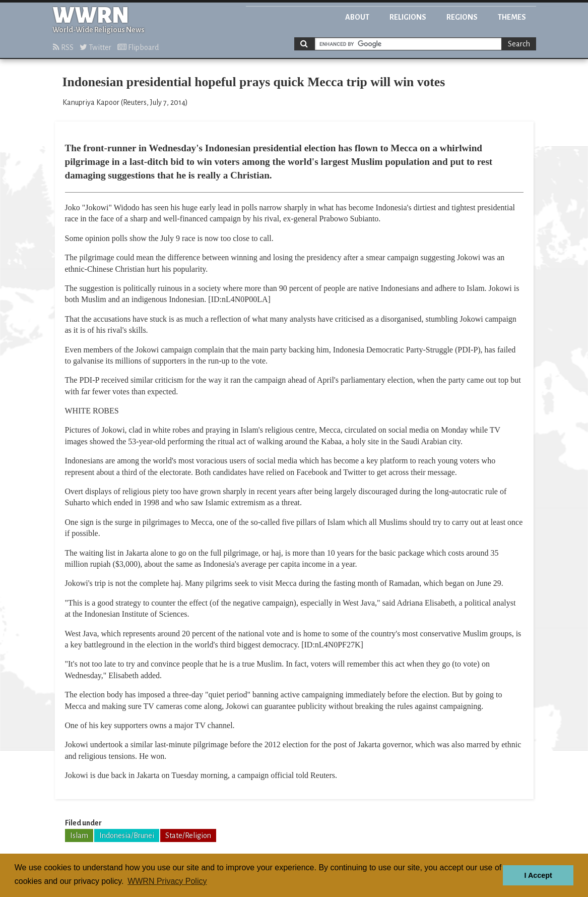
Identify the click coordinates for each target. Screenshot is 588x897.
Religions (408, 17)
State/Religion (188, 835)
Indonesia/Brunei (127, 835)
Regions (462, 17)
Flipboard (138, 47)
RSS (63, 47)
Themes (512, 17)
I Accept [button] (538, 875)
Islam (79, 835)
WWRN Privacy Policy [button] (167, 881)
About (357, 17)
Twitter (95, 47)
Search (519, 44)
